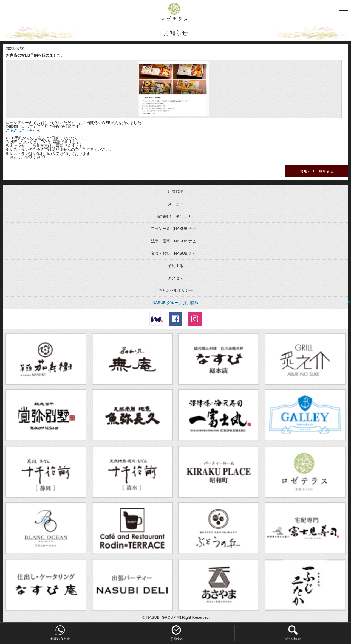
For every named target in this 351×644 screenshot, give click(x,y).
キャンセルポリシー (175, 290)
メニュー (175, 204)
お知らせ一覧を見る (317, 171)
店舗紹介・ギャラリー (175, 216)
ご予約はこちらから (23, 130)
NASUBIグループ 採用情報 (175, 303)
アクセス (175, 278)
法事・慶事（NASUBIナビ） (175, 241)
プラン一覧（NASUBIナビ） (175, 229)
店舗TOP (176, 192)
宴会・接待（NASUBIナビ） (175, 253)
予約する (175, 266)
